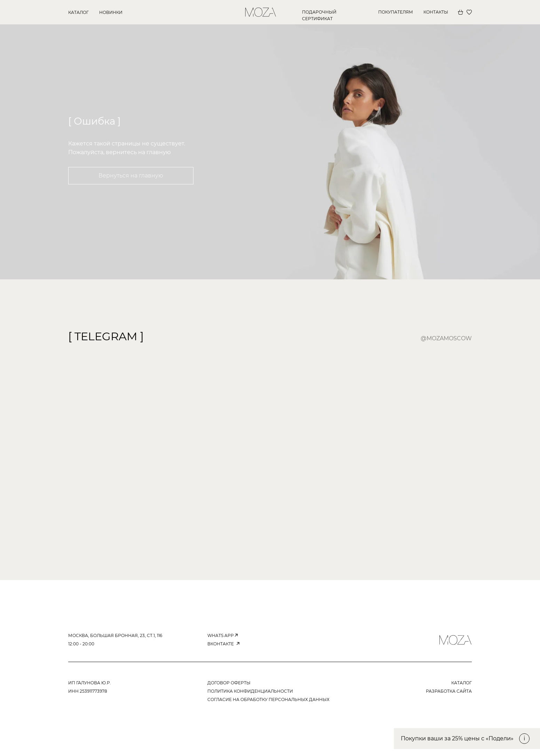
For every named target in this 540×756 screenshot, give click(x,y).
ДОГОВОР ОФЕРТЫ (229, 683)
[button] (467, 739)
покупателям (396, 12)
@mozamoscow (446, 338)
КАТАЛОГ (78, 12)
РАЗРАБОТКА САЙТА (449, 691)
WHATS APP (221, 635)
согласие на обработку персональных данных (268, 699)
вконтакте (221, 644)
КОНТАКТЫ (436, 12)
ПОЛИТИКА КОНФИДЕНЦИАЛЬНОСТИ (250, 691)
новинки (111, 12)
